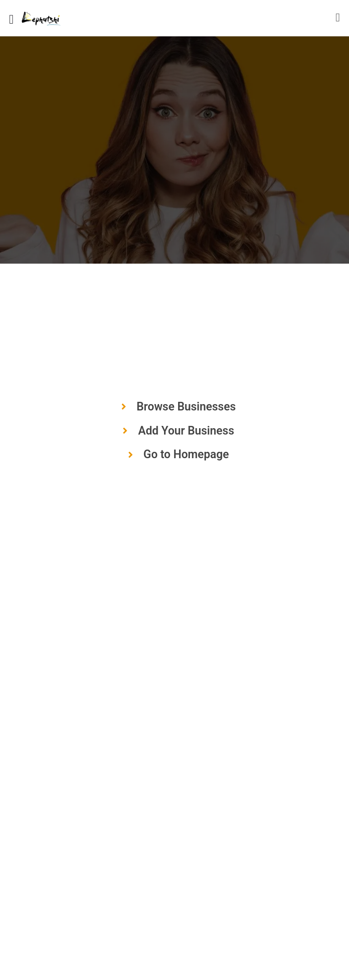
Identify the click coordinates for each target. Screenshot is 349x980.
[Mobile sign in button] (338, 18)
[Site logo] (42, 18)
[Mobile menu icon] (11, 18)
